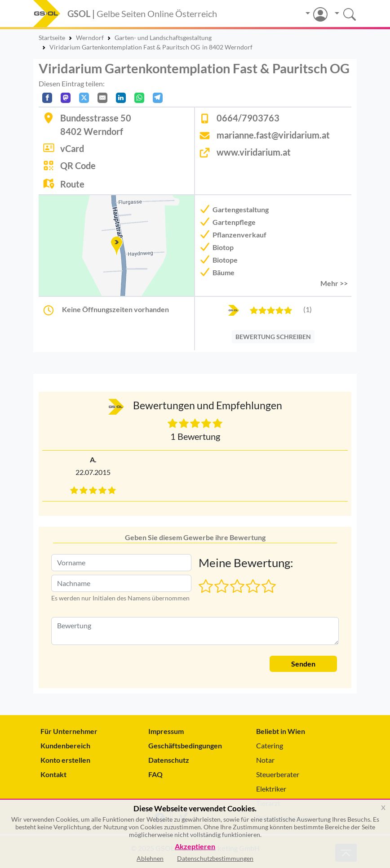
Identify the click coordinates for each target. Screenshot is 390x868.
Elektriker (271, 789)
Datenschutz (169, 760)
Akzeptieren (195, 847)
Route (72, 184)
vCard (72, 148)
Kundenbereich (65, 745)
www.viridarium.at (254, 152)
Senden (303, 664)
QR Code (78, 166)
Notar (265, 760)
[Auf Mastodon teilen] (66, 98)
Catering (270, 745)
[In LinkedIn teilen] (121, 98)
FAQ (155, 774)
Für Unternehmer (69, 731)
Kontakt (53, 774)
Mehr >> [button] (334, 283)
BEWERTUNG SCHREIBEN (273, 337)
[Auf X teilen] (84, 98)
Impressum (166, 731)
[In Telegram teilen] (158, 98)
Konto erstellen (65, 760)
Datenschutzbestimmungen (215, 858)
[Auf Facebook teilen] (47, 98)
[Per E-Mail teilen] (102, 98)
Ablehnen (150, 858)
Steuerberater (278, 774)
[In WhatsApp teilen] (139, 98)
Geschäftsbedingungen (185, 745)
